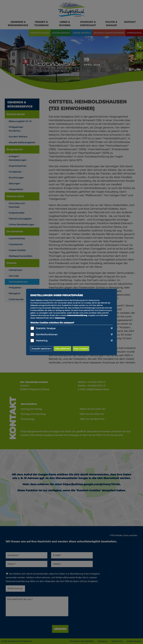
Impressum (60, 318)
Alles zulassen (81, 349)
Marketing (42, 341)
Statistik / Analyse (46, 328)
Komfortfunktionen (47, 334)
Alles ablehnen (62, 349)
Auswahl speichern (41, 349)
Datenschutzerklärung (77, 315)
